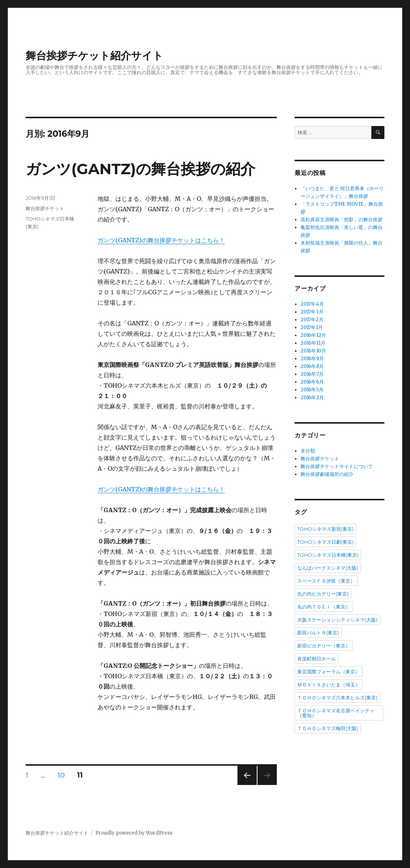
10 (61, 776)
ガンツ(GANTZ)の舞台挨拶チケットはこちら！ (161, 240)
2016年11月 (313, 343)
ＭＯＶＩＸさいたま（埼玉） (329, 685)
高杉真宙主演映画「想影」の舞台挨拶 (342, 220)
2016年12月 (313, 335)
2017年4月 (312, 304)
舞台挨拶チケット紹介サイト (94, 56)
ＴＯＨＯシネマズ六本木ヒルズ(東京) (337, 698)
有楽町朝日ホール (316, 659)
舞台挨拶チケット (45, 208)
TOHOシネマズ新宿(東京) (325, 529)
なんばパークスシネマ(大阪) (328, 568)
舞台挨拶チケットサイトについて (337, 466)
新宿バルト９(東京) (318, 633)
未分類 (308, 451)
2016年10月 (313, 351)
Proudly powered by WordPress (134, 833)
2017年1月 (312, 327)
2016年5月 (312, 390)
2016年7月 (312, 374)
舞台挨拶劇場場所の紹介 (327, 474)
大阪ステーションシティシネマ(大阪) (337, 620)
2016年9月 (312, 359)
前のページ (245, 785)
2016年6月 (312, 382)
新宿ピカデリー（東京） (324, 646)
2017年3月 (312, 312)
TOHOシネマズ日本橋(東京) (328, 555)
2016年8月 (312, 366)
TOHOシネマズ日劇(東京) (325, 542)
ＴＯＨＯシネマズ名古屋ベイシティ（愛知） (336, 713)
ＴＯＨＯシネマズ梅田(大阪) (328, 728)
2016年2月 (312, 397)
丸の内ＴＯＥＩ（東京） (324, 607)
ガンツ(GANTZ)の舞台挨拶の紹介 (140, 169)
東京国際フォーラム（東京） (329, 672)
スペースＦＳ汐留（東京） (326, 581)
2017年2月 (312, 320)
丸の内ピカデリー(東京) (323, 594)
